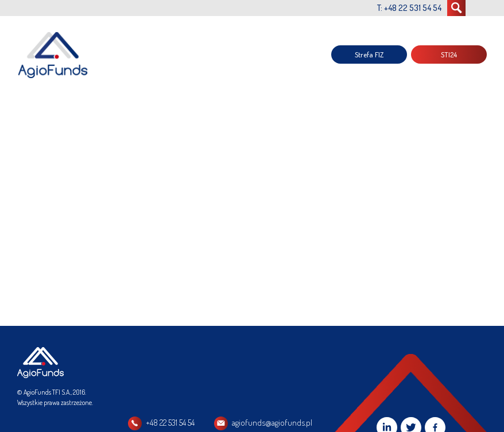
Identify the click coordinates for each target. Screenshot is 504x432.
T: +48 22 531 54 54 (409, 8)
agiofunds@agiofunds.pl (272, 423)
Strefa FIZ (369, 55)
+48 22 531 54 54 (170, 423)
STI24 (449, 55)
